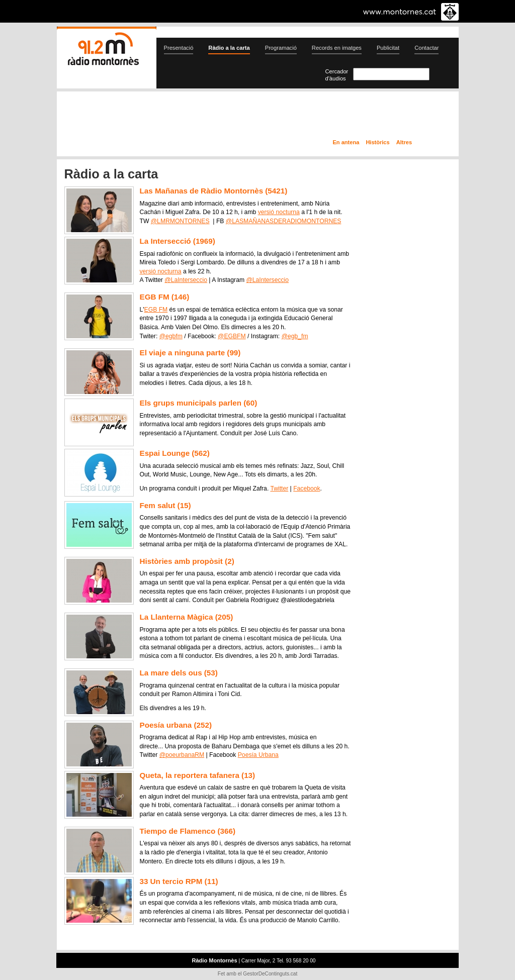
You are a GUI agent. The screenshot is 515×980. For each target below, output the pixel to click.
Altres (404, 142)
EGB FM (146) (165, 297)
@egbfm (171, 336)
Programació (281, 48)
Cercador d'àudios (337, 75)
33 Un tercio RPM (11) (179, 881)
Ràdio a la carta (229, 48)
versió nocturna (279, 212)
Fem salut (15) (165, 505)
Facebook (307, 488)
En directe (164, 117)
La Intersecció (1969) (178, 241)
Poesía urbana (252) (176, 725)
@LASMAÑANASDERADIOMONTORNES (284, 221)
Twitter (279, 488)
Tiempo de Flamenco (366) (188, 831)
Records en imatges (337, 48)
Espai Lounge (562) (175, 453)
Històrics (377, 142)
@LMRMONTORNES (180, 221)
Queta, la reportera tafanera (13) (198, 775)
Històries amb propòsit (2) (187, 561)
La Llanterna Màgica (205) (187, 617)
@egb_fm (295, 336)
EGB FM (156, 310)
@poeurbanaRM (182, 755)
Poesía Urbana (258, 755)
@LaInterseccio (186, 280)
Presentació (179, 48)
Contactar (426, 48)
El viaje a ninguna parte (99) (190, 353)
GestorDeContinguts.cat (270, 974)
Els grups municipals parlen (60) (199, 403)
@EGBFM (232, 336)
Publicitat (388, 48)
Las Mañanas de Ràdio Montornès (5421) (214, 191)
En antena (346, 142)
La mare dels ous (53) (179, 673)
